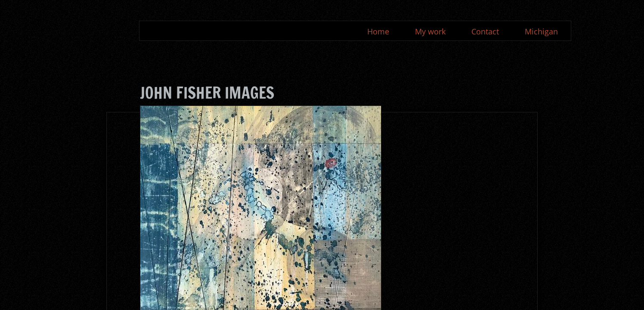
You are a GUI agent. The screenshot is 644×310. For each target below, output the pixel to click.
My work (430, 31)
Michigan (541, 31)
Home (378, 31)
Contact (485, 31)
